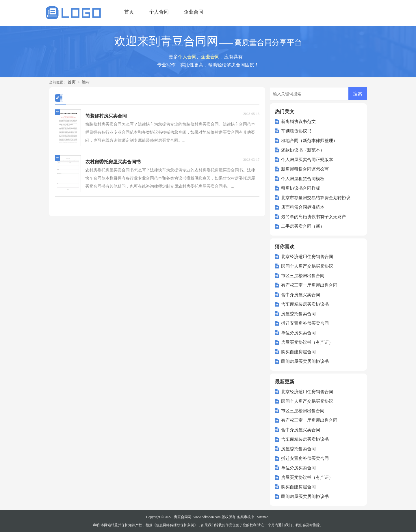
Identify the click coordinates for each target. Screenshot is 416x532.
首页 (129, 12)
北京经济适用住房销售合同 (307, 257)
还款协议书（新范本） (303, 150)
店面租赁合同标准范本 (303, 207)
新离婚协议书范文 (298, 122)
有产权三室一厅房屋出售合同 (309, 285)
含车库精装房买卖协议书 (305, 304)
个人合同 (159, 12)
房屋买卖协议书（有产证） (307, 342)
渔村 (86, 82)
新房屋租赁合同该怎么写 (305, 169)
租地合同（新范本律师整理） (309, 141)
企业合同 (194, 12)
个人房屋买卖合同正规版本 (307, 160)
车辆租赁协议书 (296, 131)
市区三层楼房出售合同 (303, 276)
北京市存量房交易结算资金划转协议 (316, 198)
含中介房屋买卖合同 (301, 295)
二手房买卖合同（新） (303, 226)
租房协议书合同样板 (301, 188)
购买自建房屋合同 (298, 352)
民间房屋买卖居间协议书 (305, 361)
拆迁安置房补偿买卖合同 (305, 323)
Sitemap (263, 517)
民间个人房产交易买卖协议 (307, 266)
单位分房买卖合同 (298, 333)
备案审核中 (246, 517)
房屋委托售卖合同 (298, 314)
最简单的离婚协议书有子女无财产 (314, 217)
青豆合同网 (183, 517)
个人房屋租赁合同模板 (303, 179)
